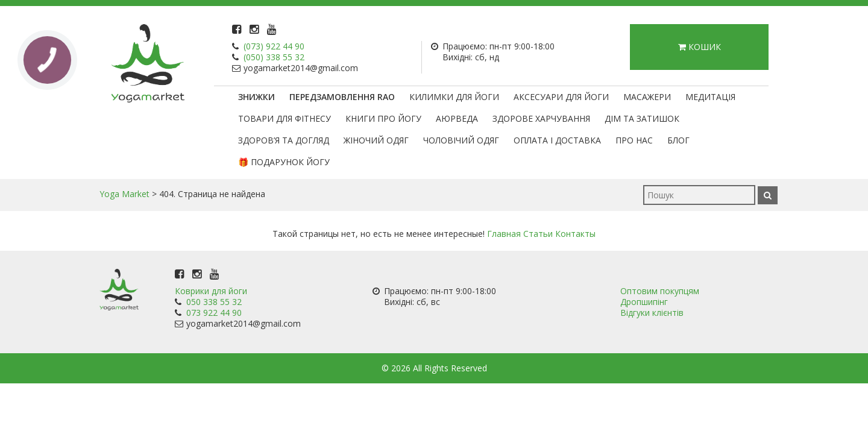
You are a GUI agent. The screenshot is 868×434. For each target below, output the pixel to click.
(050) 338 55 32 (274, 57)
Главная (504, 234)
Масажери (647, 97)
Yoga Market (124, 194)
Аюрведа (457, 118)
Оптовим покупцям (660, 291)
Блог (678, 140)
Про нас (634, 140)
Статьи (538, 234)
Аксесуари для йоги (561, 97)
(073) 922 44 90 (274, 46)
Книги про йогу (383, 118)
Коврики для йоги (211, 291)
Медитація (710, 97)
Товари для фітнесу (285, 118)
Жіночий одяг (376, 140)
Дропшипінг (644, 302)
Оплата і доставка (557, 140)
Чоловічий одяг (461, 140)
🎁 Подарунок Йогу (284, 162)
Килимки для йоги (454, 97)
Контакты (575, 234)
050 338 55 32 (214, 302)
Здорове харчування (541, 118)
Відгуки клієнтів (652, 313)
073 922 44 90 (214, 313)
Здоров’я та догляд (284, 140)
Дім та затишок (642, 118)
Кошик (700, 47)
